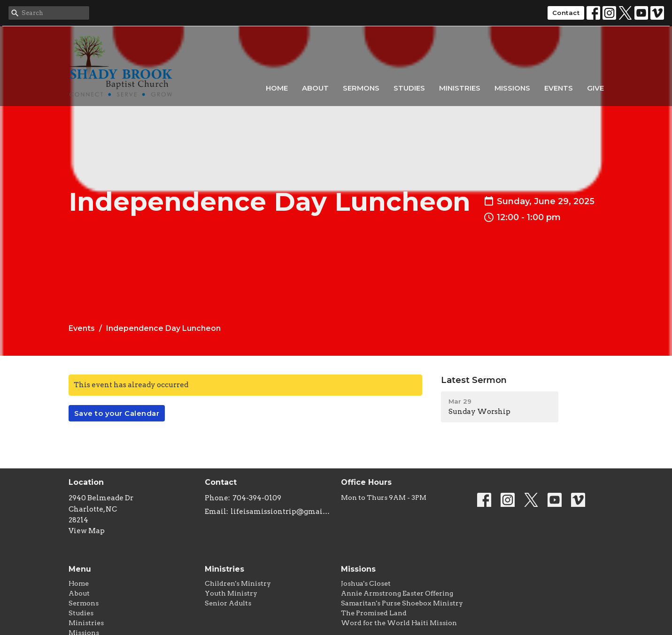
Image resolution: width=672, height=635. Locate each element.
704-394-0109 (257, 498)
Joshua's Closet (366, 583)
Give (595, 88)
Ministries (460, 88)
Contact (566, 13)
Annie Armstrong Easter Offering (397, 593)
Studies (409, 88)
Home (277, 88)
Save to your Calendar (117, 413)
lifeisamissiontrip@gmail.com (281, 512)
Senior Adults (228, 603)
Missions (512, 88)
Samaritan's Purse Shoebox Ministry (402, 603)
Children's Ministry (238, 583)
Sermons (361, 88)
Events (559, 88)
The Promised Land (374, 613)
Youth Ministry (231, 593)
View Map (87, 531)
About (315, 88)
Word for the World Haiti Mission (399, 623)
